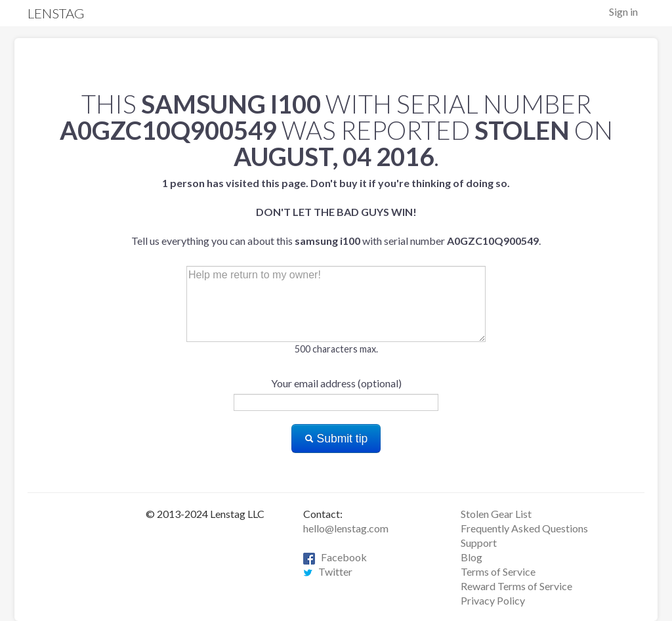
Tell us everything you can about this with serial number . (336, 212)
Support (479, 543)
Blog (472, 557)
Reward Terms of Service (516, 586)
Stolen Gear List (496, 514)
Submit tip (336, 439)
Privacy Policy (493, 600)
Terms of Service (498, 571)
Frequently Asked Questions (524, 528)
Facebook (335, 557)
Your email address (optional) (336, 383)
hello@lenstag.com (346, 528)
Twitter (328, 571)
